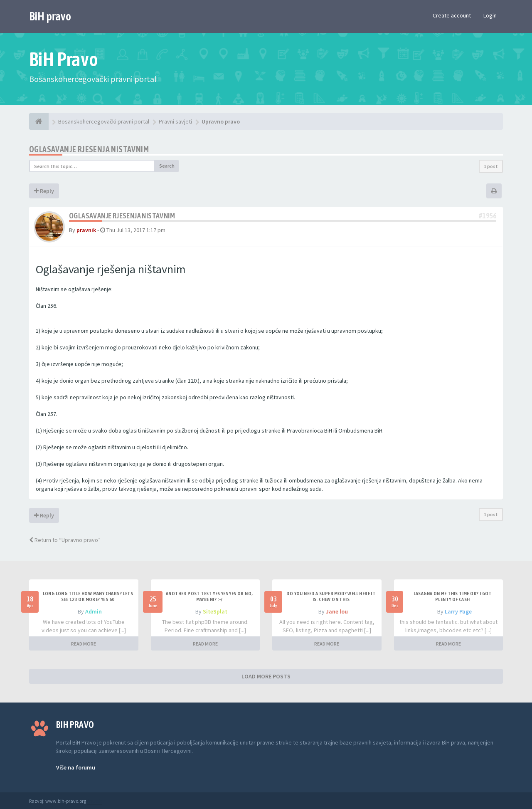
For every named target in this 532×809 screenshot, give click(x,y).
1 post (491, 166)
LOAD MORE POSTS (266, 676)
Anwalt (94, 801)
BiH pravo (50, 16)
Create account (452, 15)
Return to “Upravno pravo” (65, 540)
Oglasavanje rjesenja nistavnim (89, 149)
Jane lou (337, 611)
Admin (94, 611)
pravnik (86, 230)
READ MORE (84, 644)
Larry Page (458, 611)
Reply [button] (44, 191)
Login (490, 15)
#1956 (488, 216)
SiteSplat (215, 611)
